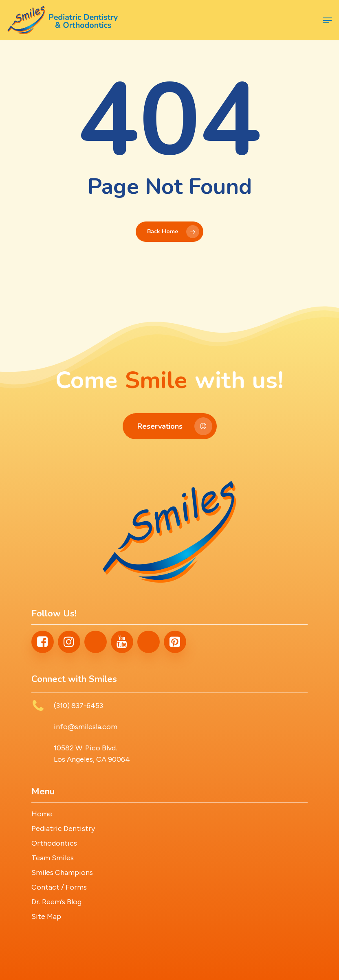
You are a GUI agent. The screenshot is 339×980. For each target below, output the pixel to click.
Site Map (46, 916)
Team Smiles (53, 858)
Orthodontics (54, 843)
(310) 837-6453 (78, 706)
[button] (327, 20)
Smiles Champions (62, 873)
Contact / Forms (59, 887)
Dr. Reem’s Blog (56, 902)
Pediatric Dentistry (63, 829)
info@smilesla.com (86, 727)
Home (42, 814)
